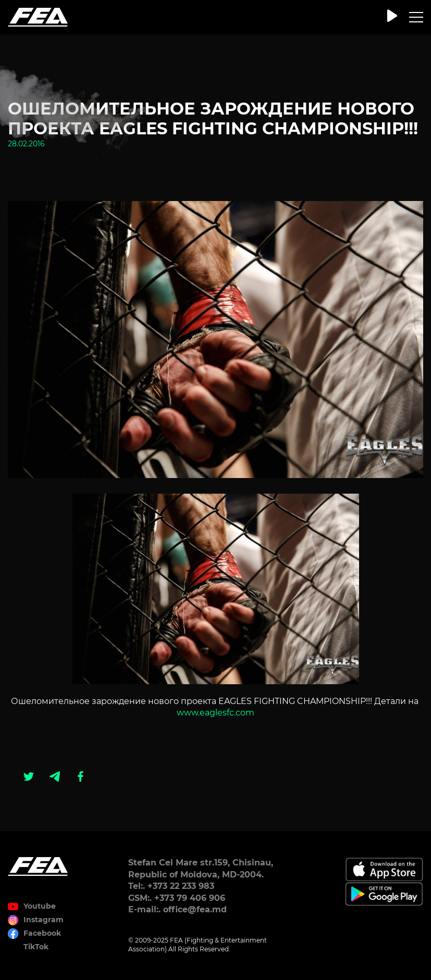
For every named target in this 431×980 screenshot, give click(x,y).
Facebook (42, 933)
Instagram (44, 920)
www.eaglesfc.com (215, 713)
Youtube (40, 906)
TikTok (36, 947)
